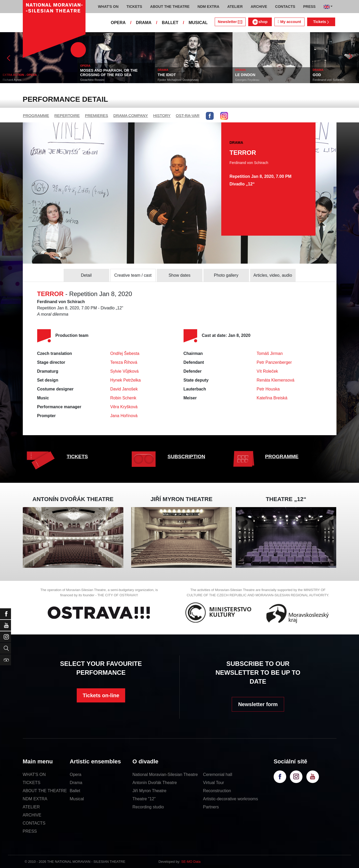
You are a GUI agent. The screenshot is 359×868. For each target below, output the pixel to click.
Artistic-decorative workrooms (230, 799)
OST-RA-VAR (188, 115)
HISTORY (162, 115)
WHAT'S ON (34, 775)
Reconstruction (217, 791)
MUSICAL (198, 23)
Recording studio (148, 807)
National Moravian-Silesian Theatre (165, 775)
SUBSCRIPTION (186, 456)
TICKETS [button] (134, 7)
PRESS (30, 831)
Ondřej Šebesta (125, 353)
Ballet (75, 791)
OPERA (118, 23)
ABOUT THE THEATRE (45, 791)
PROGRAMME (36, 115)
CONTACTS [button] (285, 7)
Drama (76, 783)
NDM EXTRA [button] (208, 7)
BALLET (170, 23)
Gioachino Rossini (92, 80)
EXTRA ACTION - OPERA (20, 75)
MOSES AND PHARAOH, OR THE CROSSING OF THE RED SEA (109, 73)
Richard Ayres (12, 80)
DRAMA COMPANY (131, 115)
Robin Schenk (123, 398)
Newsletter (230, 22)
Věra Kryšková (124, 407)
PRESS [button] (309, 7)
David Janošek (124, 389)
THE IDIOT (167, 75)
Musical (77, 799)
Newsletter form (258, 704)
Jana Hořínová (124, 416)
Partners (211, 807)
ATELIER (31, 807)
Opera (75, 775)
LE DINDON (245, 75)
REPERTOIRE (67, 115)
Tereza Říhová (124, 362)
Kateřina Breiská (272, 398)
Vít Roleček (267, 371)
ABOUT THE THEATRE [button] (170, 7)
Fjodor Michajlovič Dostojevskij (178, 80)
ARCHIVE (259, 7)
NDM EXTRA (35, 799)
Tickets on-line (101, 695)
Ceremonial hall (217, 775)
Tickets (321, 22)
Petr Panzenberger (274, 362)
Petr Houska (268, 389)
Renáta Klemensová (275, 380)
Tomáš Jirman (270, 353)
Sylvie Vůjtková (125, 371)
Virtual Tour (213, 783)
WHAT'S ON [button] (108, 7)
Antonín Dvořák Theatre (155, 783)
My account (289, 22)
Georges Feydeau (247, 80)
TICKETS (77, 456)
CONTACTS (34, 823)
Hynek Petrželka (126, 380)
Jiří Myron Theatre (150, 791)
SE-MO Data (191, 862)
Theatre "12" (144, 799)
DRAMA (144, 23)
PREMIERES (97, 115)
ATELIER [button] (235, 7)
